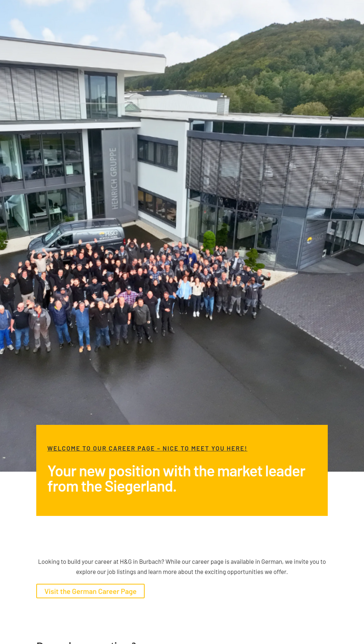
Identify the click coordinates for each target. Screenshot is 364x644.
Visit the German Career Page (90, 591)
